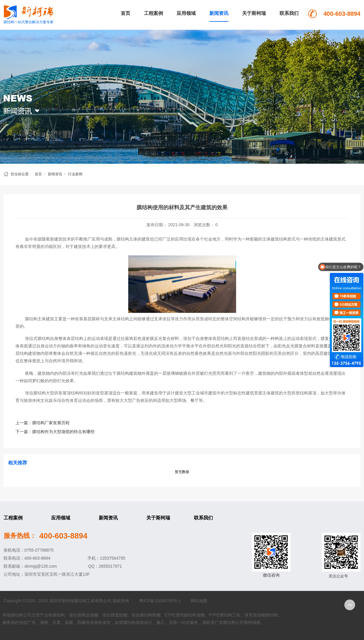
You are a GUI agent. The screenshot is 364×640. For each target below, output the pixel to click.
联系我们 (289, 13)
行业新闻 (75, 174)
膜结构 (123, 239)
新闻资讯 (219, 13)
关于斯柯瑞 (254, 13)
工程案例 (153, 13)
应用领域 (186, 13)
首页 (125, 13)
